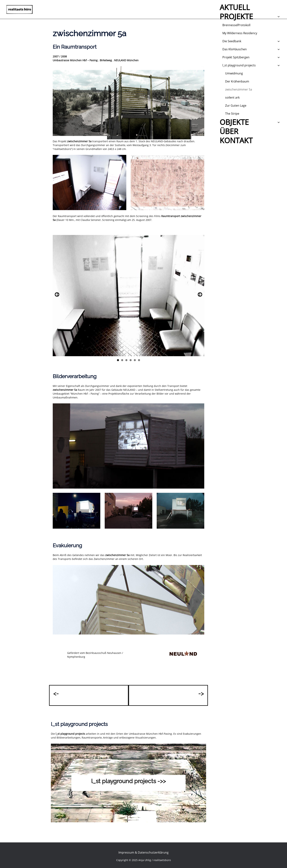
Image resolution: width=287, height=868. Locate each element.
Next (200, 295)
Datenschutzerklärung (153, 851)
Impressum (126, 851)
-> (201, 693)
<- (56, 693)
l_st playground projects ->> (128, 780)
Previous (57, 295)
